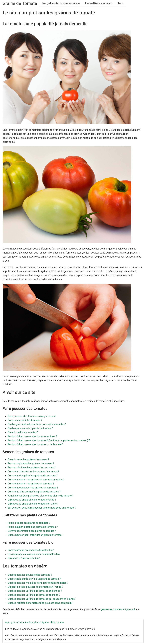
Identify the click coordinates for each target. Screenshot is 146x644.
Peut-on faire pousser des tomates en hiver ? (32, 436)
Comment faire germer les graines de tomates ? (34, 492)
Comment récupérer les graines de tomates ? (33, 476)
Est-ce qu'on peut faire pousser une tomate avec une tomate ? (42, 508)
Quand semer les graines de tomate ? (28, 459)
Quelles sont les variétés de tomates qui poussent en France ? (42, 599)
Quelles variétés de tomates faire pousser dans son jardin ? (41, 603)
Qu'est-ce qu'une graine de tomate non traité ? (33, 504)
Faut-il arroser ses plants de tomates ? (29, 523)
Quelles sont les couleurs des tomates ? (30, 575)
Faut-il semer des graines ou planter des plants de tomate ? (41, 496)
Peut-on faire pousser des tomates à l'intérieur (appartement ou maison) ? (49, 440)
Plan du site (58, 622)
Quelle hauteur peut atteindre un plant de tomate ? (35, 535)
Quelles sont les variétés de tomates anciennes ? (35, 591)
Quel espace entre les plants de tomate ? (30, 428)
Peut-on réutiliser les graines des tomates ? (32, 468)
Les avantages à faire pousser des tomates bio (34, 554)
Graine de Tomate (20, 3)
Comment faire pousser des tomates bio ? (31, 550)
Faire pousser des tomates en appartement (32, 416)
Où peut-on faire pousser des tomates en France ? (35, 587)
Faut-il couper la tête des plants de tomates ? (33, 527)
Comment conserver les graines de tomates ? (33, 488)
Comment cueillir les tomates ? (25, 420)
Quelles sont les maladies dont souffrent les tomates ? (38, 583)
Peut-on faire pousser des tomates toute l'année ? (35, 444)
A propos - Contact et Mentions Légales (27, 622)
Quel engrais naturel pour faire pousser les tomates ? (37, 424)
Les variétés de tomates (99, 3)
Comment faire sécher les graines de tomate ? (33, 472)
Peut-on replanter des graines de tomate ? (31, 463)
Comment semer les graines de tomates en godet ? (36, 480)
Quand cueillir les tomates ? (23, 432)
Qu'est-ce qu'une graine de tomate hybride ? (32, 500)
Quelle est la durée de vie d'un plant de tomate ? (34, 579)
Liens (120, 3)
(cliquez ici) (118, 609)
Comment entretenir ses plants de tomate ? (32, 531)
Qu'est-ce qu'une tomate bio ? (24, 558)
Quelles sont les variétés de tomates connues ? (34, 595)
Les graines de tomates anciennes (61, 3)
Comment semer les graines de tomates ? (31, 484)
